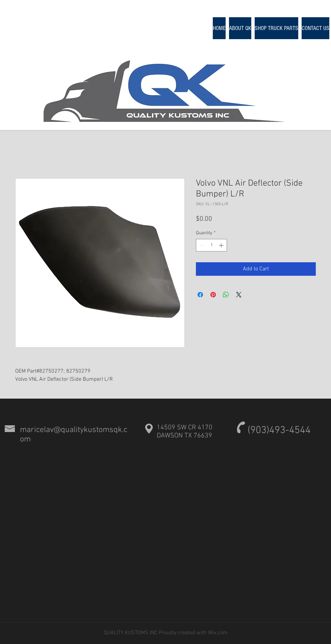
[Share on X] (239, 295)
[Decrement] (201, 245)
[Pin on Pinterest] (213, 295)
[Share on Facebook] (200, 295)
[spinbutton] (211, 245)
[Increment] (222, 245)
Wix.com (217, 633)
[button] (276, 28)
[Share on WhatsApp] (226, 295)
